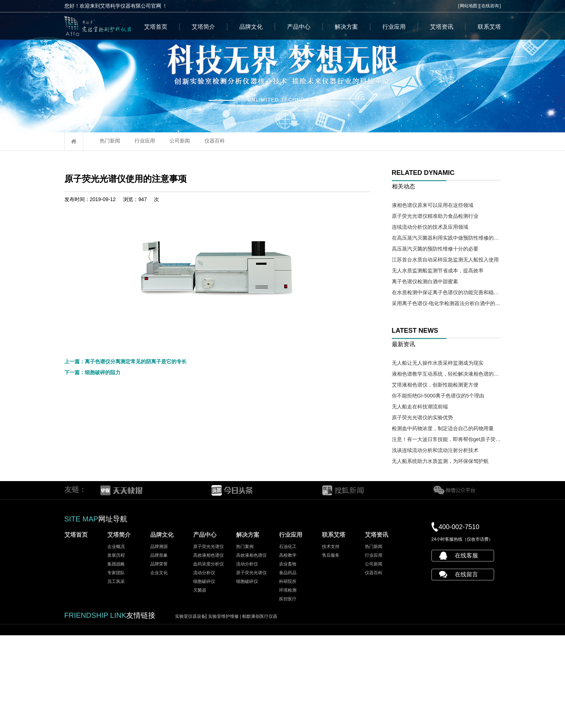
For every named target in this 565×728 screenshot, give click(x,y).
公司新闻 (180, 141)
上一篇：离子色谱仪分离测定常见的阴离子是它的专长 (126, 536)
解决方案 (346, 27)
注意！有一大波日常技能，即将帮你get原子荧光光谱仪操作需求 (446, 439)
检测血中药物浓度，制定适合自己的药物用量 (443, 428)
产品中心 (299, 27)
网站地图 (469, 6)
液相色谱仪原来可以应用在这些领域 (433, 205)
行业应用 (394, 27)
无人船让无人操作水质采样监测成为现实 (438, 363)
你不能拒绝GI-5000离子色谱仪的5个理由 (438, 396)
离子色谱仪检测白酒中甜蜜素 (425, 281)
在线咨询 (490, 6)
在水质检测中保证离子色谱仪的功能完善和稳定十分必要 (446, 292)
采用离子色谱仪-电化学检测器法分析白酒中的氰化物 (446, 303)
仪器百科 (215, 141)
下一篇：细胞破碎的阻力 (92, 547)
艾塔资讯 (442, 27)
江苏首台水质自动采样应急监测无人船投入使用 (445, 260)
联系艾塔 (489, 27)
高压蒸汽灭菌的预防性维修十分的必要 (435, 249)
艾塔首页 (156, 27)
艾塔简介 (203, 27)
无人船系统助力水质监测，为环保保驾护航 (440, 461)
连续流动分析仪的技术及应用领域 (430, 227)
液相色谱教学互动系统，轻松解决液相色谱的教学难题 (446, 374)
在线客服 (466, 648)
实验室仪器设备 (190, 709)
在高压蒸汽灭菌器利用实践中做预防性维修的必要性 (446, 238)
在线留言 (466, 667)
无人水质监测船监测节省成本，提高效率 (438, 271)
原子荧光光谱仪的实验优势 (422, 417)
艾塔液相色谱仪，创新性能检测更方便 (435, 385)
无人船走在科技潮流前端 (420, 407)
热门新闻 (110, 141)
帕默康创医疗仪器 (260, 709)
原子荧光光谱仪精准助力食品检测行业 (435, 216)
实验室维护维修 (225, 709)
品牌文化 (251, 27)
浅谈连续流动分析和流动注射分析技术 (435, 450)
